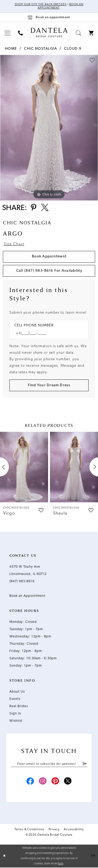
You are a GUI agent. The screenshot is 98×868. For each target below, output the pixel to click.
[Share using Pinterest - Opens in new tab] (34, 208)
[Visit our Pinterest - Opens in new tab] (55, 782)
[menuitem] (8, 33)
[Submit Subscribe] (85, 764)
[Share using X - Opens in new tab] (45, 208)
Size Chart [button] (14, 245)
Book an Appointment (27, 596)
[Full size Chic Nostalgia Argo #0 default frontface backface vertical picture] (49, 128)
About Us (17, 692)
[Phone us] (21, 33)
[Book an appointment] (49, 17)
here (60, 864)
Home (11, 49)
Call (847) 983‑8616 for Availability (49, 271)
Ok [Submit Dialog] (93, 856)
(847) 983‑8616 (22, 582)
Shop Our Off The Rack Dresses (41, 5)
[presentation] (24, 467)
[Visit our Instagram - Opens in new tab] (43, 782)
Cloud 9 (73, 49)
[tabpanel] (49, 128)
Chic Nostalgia (41, 49)
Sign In (15, 714)
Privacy (54, 830)
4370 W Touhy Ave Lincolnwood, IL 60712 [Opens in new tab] (28, 571)
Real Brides (19, 707)
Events (15, 699)
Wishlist (16, 721)
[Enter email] (49, 764)
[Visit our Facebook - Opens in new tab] (30, 782)
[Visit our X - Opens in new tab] (68, 782)
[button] (8, 33)
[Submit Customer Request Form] (49, 386)
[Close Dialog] (4, 856)
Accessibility (74, 830)
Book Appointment (49, 257)
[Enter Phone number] (46, 334)
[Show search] (79, 33)
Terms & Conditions (29, 830)
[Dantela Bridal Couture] (49, 33)
